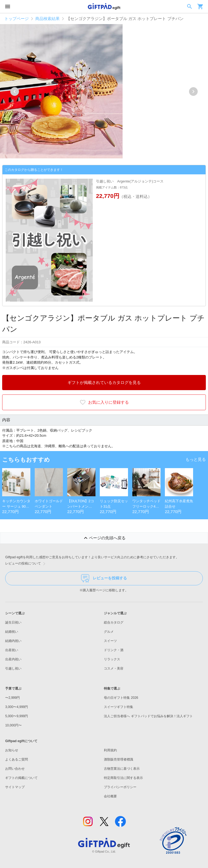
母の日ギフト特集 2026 (121, 698)
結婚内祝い (13, 641)
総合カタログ (114, 622)
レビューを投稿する (104, 578)
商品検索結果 (47, 19)
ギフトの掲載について (21, 778)
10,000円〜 (13, 725)
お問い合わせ (15, 769)
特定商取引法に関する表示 (123, 778)
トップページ (17, 19)
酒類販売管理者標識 (119, 759)
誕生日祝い (13, 622)
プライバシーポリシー (120, 787)
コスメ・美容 (114, 668)
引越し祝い (13, 668)
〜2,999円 (12, 698)
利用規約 (110, 750)
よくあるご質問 (17, 759)
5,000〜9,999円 (17, 716)
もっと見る (196, 459)
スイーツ (110, 641)
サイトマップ (15, 787)
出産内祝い (13, 659)
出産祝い (12, 650)
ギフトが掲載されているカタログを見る (104, 382)
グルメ (109, 632)
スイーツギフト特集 (119, 707)
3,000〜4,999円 (17, 707)
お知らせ (12, 750)
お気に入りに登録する (104, 402)
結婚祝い (12, 632)
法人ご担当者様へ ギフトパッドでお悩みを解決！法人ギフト (148, 716)
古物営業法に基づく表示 (122, 769)
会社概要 (110, 796)
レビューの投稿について (26, 564)
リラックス (112, 659)
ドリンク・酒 (114, 650)
